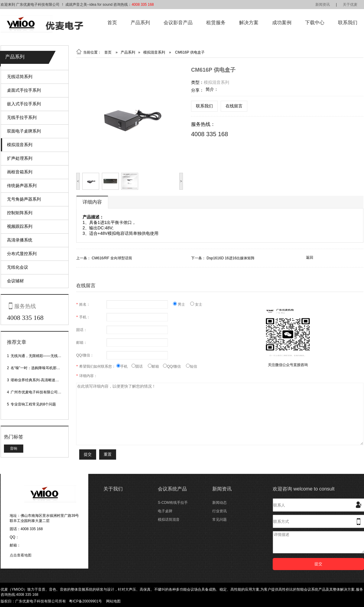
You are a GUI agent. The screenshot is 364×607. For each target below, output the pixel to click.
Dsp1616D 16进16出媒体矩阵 (231, 258)
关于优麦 (350, 5)
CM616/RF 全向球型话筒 (112, 258)
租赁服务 (216, 23)
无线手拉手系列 (22, 117)
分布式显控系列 (22, 254)
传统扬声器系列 (22, 185)
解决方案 (249, 23)
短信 (192, 366)
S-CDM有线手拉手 (173, 503)
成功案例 (282, 23)
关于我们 (113, 489)
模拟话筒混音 (169, 520)
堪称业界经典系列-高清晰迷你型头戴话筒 (44, 380)
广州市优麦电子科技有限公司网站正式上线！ (47, 392)
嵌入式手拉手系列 (24, 104)
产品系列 (140, 23)
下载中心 (315, 23)
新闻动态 (219, 503)
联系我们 (348, 23)
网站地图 (113, 601)
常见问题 (219, 520)
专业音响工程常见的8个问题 (33, 404)
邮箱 (155, 366)
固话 (140, 366)
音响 (14, 448)
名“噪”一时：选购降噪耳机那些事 (37, 368)
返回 (310, 258)
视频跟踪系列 (20, 226)
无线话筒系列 (20, 77)
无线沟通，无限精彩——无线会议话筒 (41, 356)
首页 (112, 23)
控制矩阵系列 (20, 213)
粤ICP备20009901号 (85, 601)
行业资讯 (219, 511)
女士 (196, 304)
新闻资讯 (323, 5)
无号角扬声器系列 (24, 199)
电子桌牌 (165, 511)
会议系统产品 (172, 489)
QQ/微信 (174, 366)
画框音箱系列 (20, 172)
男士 (182, 304)
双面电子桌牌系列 (24, 131)
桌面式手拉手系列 (24, 90)
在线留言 (234, 106)
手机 (124, 366)
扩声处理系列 (20, 158)
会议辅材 (15, 281)
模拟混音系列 (20, 145)
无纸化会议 (18, 267)
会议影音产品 (178, 23)
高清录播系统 (20, 240)
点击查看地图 (21, 555)
